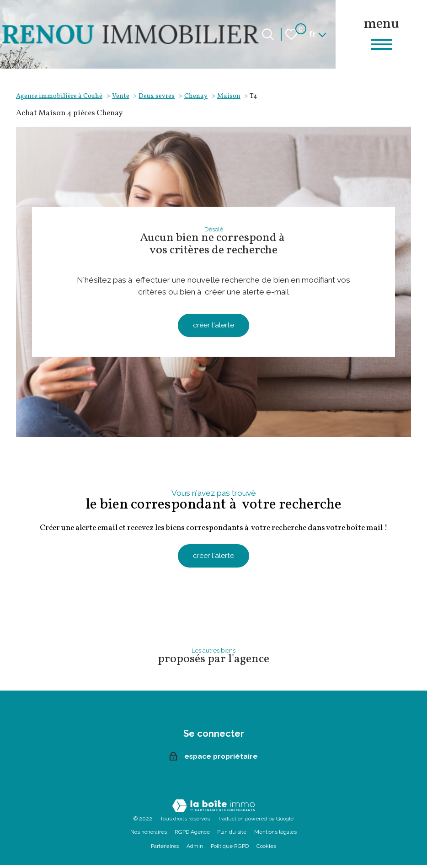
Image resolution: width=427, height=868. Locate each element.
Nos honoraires (149, 835)
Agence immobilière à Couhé (59, 96)
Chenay (196, 96)
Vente (121, 96)
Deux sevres (157, 96)
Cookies (266, 849)
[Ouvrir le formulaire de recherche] (268, 34)
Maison (229, 96)
